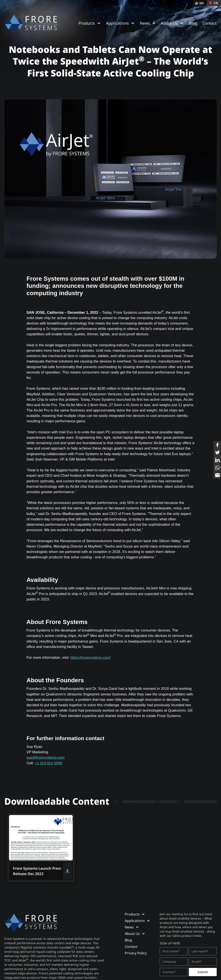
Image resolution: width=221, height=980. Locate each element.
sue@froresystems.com (46, 758)
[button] (90, 23)
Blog (193, 23)
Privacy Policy (136, 953)
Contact (210, 23)
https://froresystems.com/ (91, 658)
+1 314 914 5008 (48, 763)
